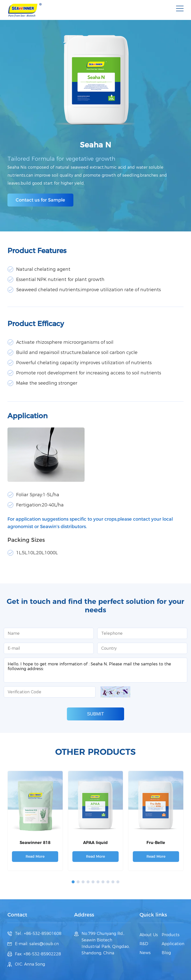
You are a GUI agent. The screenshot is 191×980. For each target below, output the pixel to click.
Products (171, 935)
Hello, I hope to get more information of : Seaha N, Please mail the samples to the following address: (95, 670)
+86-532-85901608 (43, 934)
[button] (73, 882)
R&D (144, 944)
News (145, 953)
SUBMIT (95, 714)
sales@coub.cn (44, 944)
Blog (166, 953)
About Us (149, 935)
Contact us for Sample (40, 200)
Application (173, 944)
